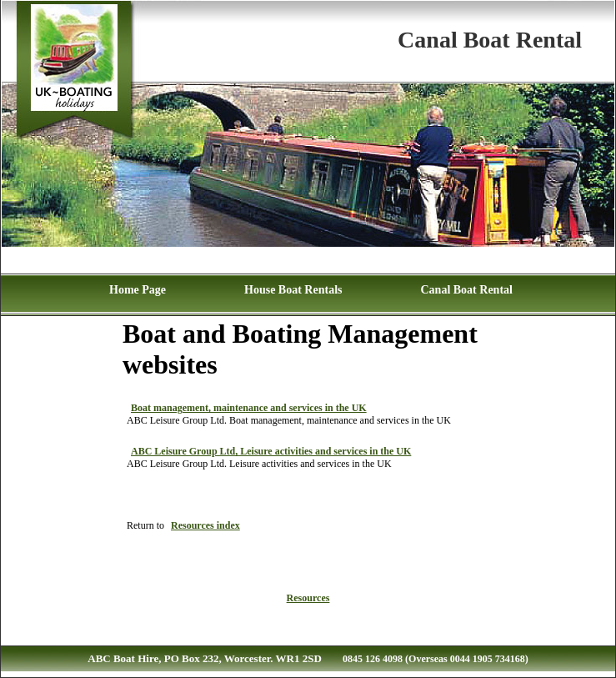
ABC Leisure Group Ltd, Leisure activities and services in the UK (271, 451)
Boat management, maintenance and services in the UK (249, 408)
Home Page (138, 290)
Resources (308, 598)
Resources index (205, 525)
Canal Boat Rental (466, 290)
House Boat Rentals (293, 290)
